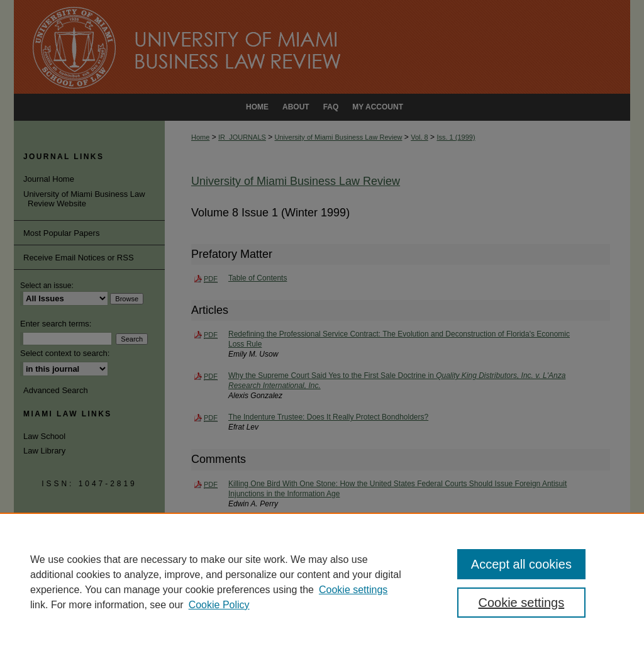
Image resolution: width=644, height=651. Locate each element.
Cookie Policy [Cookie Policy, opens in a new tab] (219, 605)
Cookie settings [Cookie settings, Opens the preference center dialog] (521, 603)
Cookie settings (353, 590)
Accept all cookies (521, 564)
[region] (322, 582)
